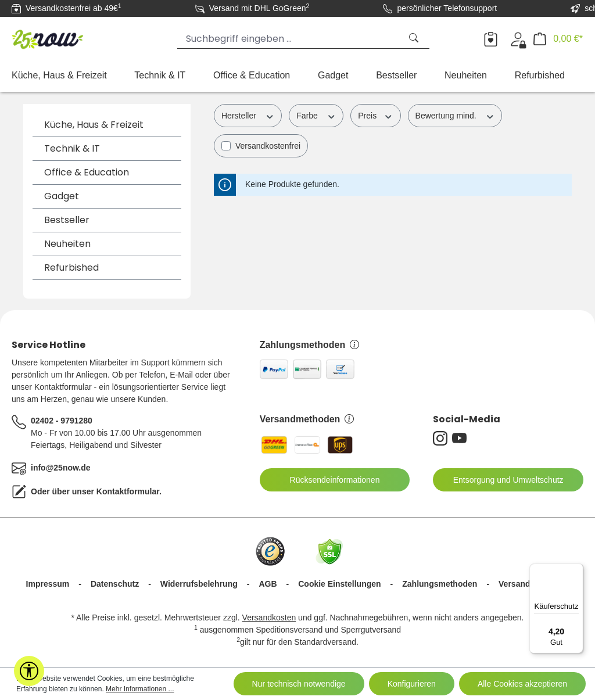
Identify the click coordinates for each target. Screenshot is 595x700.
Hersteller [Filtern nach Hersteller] (248, 115)
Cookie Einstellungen (339, 584)
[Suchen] (415, 39)
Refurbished (71, 268)
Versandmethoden (307, 419)
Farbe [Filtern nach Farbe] (316, 115)
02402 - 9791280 (62, 421)
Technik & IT (72, 148)
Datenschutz (115, 584)
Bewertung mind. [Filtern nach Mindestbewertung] (455, 115)
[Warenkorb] (558, 39)
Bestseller (67, 220)
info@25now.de (61, 468)
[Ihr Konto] (518, 39)
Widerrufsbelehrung (199, 584)
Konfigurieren (412, 684)
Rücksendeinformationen (328, 480)
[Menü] (576, 570)
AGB (268, 584)
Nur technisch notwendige (299, 684)
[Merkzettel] (491, 39)
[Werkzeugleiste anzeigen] (29, 671)
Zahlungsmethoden (310, 345)
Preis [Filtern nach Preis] (375, 115)
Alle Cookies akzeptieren (522, 684)
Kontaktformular (128, 491)
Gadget (62, 196)
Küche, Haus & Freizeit (94, 125)
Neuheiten (67, 244)
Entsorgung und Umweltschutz (501, 480)
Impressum (48, 584)
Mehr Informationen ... (140, 689)
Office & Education (87, 172)
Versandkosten (269, 618)
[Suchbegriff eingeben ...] (289, 39)
